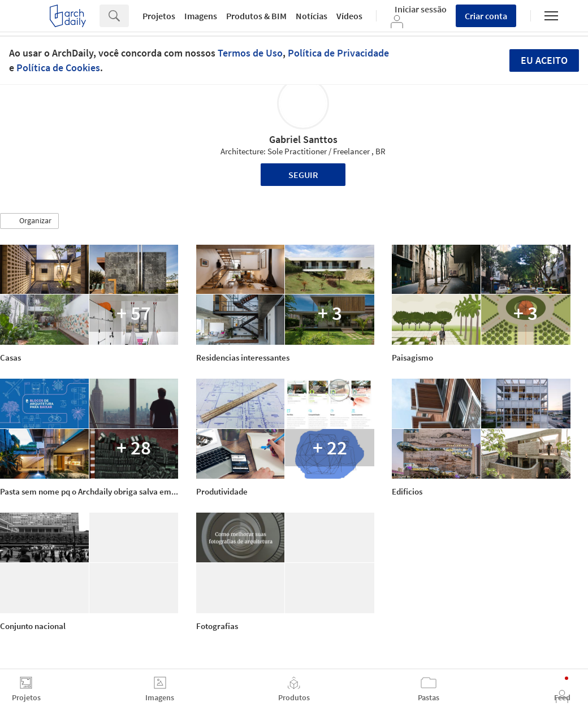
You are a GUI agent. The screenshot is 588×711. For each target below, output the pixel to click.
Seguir (303, 175)
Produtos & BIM (256, 16)
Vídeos (349, 16)
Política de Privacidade (338, 53)
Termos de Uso (250, 53)
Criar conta (486, 16)
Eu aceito (544, 60)
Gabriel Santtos (303, 139)
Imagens (201, 16)
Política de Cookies (58, 68)
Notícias (312, 16)
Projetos (159, 16)
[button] (29, 221)
